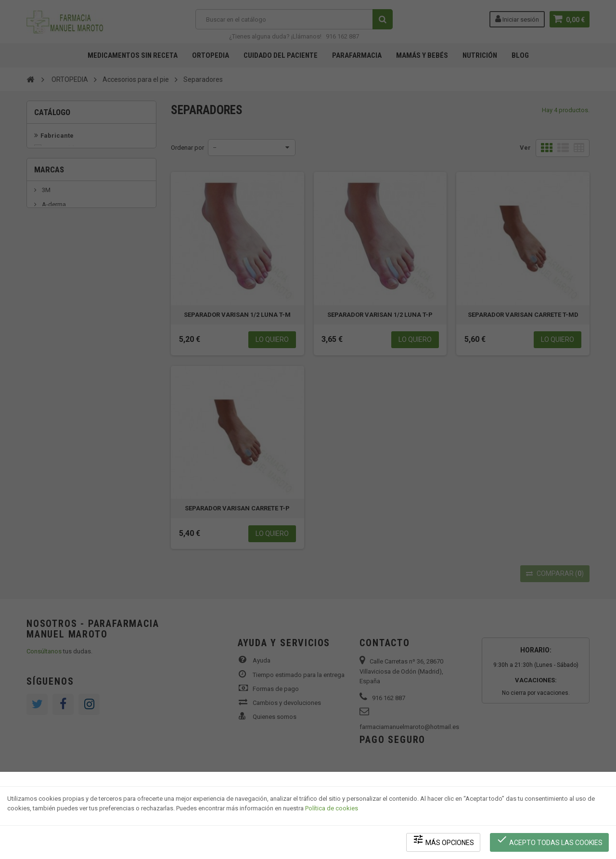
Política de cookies (332, 809)
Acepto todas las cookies (549, 840)
